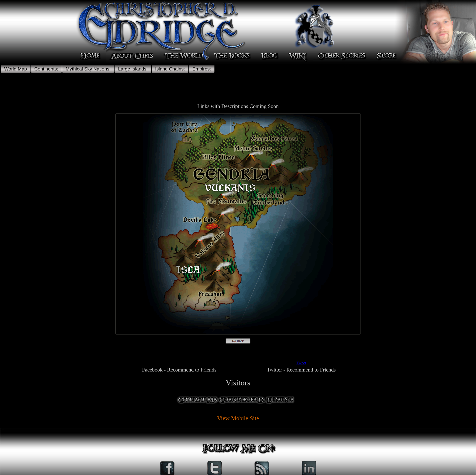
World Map (16, 69)
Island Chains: (170, 69)
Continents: (46, 69)
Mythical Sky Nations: (88, 69)
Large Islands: (133, 69)
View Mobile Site (238, 418)
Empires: (202, 69)
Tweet (301, 363)
